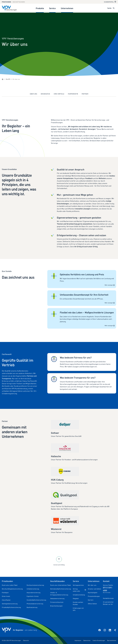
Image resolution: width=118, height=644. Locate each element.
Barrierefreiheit (112, 640)
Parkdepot (5, 593)
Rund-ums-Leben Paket (10, 585)
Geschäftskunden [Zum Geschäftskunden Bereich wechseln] (19, 2)
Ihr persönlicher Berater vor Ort (108, 603)
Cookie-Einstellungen (99, 640)
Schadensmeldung (79, 595)
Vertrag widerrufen (79, 590)
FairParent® (73, 94)
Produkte (40, 8)
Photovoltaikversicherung (35, 604)
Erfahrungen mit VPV (78, 609)
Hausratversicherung (34, 593)
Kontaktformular (108, 598)
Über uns (33, 94)
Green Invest (6, 596)
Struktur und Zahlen (94, 589)
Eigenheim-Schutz (33, 596)
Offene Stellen (92, 604)
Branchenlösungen (56, 606)
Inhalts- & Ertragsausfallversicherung (59, 594)
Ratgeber (76, 598)
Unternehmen (67, 8)
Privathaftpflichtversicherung (11, 607)
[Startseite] (3, 79)
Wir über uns (92, 585)
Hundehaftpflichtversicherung (36, 600)
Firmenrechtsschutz (57, 602)
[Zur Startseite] (9, 8)
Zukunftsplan (6, 600)
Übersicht (26, 640)
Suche (109, 8)
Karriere (91, 600)
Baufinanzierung (32, 607)
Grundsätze (45, 94)
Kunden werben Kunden (78, 603)
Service (52, 8)
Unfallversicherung (33, 589)
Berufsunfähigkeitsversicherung (12, 589)
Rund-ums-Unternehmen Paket (61, 585)
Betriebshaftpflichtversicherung (61, 589)
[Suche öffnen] (114, 8)
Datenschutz (87, 640)
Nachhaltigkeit (93, 593)
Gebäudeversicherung (57, 598)
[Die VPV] (8, 79)
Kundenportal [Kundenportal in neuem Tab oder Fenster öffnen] (110, 2)
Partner (85, 94)
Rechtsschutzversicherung (35, 585)
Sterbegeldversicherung (10, 604)
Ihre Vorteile (59, 94)
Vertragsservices (78, 585)
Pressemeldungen (94, 596)
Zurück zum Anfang (59, 561)
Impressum (78, 640)
